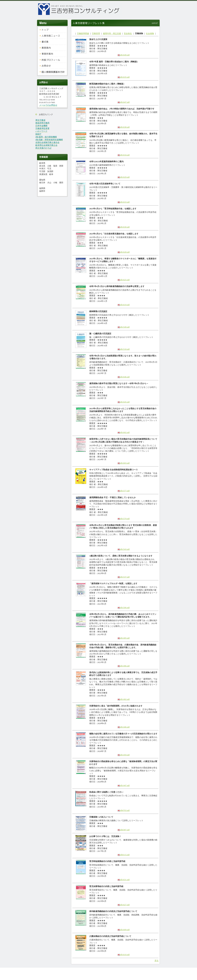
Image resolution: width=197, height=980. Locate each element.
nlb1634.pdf (124, 155)
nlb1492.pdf (124, 699)
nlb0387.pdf (124, 830)
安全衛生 (128, 33)
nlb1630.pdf (124, 227)
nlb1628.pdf (124, 252)
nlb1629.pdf (124, 177)
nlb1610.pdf (124, 955)
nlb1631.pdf (124, 880)
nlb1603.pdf (124, 463)
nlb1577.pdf (124, 491)
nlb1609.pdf (124, 930)
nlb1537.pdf (124, 577)
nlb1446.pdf (124, 727)
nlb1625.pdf (124, 280)
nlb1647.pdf (124, 102)
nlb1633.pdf (124, 202)
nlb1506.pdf (124, 607)
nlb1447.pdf (124, 785)
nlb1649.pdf (124, 55)
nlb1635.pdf (124, 77)
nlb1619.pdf (124, 305)
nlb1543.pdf (124, 549)
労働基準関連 (83, 33)
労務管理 (96, 33)
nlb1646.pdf (124, 377)
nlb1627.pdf (124, 905)
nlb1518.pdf (124, 349)
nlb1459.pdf (124, 755)
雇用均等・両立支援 (112, 33)
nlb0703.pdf (124, 810)
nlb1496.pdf (124, 666)
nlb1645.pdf (124, 402)
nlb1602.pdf (124, 432)
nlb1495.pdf (124, 638)
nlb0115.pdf (124, 855)
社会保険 (150, 33)
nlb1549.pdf (124, 327)
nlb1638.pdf (124, 127)
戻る (157, 961)
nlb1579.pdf (124, 519)
